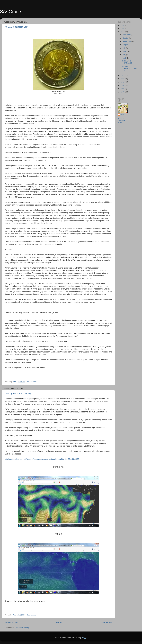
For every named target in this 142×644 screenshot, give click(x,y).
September (127, 41)
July (124, 48)
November (127, 35)
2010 (123, 85)
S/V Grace (11, 12)
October (126, 38)
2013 (123, 75)
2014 (123, 32)
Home (59, 622)
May (124, 55)
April (125, 58)
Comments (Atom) (22, 628)
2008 (123, 89)
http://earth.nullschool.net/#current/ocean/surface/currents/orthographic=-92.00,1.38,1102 (42, 459)
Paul (122, 115)
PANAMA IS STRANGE (16, 27)
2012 (123, 79)
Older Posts (106, 622)
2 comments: (32, 382)
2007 (123, 92)
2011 (123, 82)
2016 (123, 25)
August (126, 45)
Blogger (85, 638)
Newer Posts (11, 622)
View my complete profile (121, 120)
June (125, 51)
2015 (123, 28)
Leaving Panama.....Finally (18, 394)
